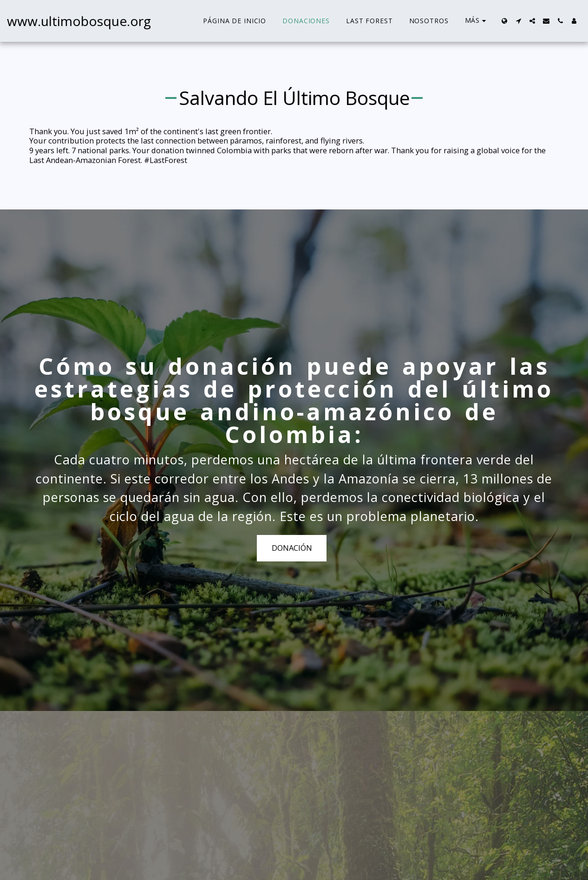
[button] (518, 21)
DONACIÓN (292, 551)
